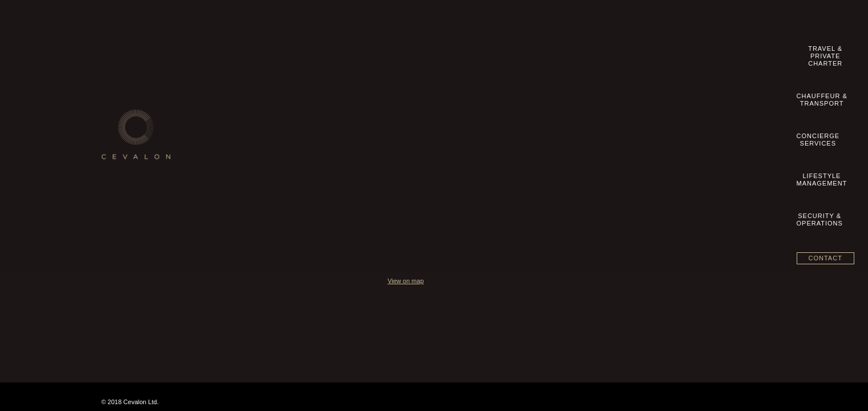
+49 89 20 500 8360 (609, 98)
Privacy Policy (132, 156)
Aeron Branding (746, 319)
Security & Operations (371, 144)
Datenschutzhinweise (143, 168)
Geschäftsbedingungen (146, 144)
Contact (736, 51)
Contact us (127, 108)
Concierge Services (367, 120)
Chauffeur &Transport (450, 52)
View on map (575, 190)
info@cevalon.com (603, 110)
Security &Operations (661, 52)
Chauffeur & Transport (371, 108)
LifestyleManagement (590, 52)
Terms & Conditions (140, 132)
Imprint (121, 120)
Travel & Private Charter (374, 96)
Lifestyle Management (371, 132)
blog (117, 180)
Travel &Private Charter (369, 52)
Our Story (125, 96)
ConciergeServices (520, 52)
